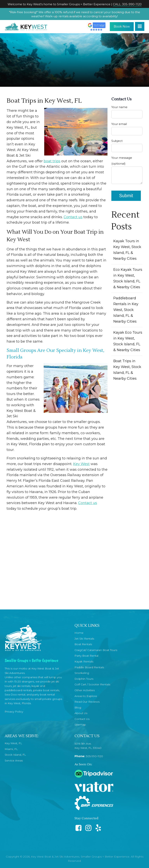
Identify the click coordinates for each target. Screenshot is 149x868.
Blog (78, 707)
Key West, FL (13, 743)
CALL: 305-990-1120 (127, 4)
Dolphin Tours (84, 679)
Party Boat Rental (86, 656)
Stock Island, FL (15, 755)
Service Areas (14, 760)
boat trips (52, 161)
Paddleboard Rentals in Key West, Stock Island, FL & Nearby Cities (126, 310)
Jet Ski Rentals (84, 639)
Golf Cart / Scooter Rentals (92, 684)
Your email (127, 129)
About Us (81, 713)
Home (79, 633)
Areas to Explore (86, 696)
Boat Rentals (83, 644)
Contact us (73, 217)
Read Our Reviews (87, 702)
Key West (81, 464)
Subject (127, 146)
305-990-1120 (94, 756)
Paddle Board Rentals (89, 667)
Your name (127, 112)
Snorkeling (82, 673)
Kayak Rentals (84, 661)
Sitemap (80, 725)
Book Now (122, 26)
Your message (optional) (127, 171)
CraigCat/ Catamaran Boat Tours (96, 650)
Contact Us (82, 719)
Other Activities (85, 690)
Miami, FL (11, 749)
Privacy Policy (14, 712)
